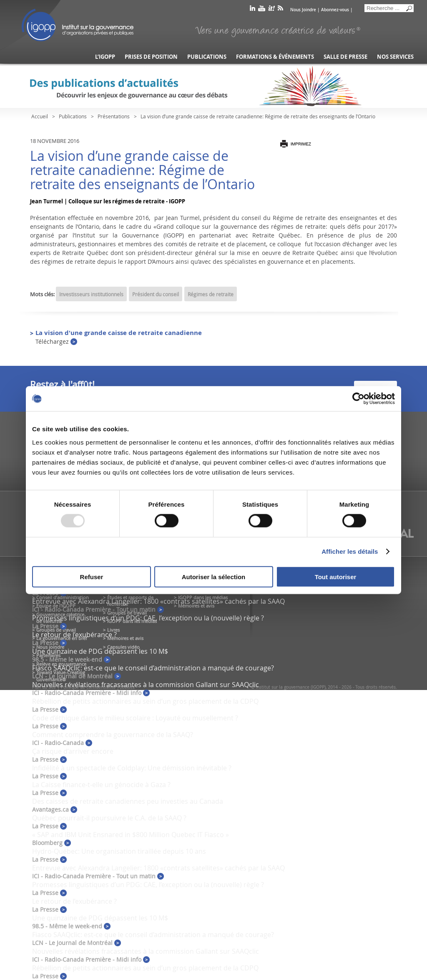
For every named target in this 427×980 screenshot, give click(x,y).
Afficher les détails (350, 551)
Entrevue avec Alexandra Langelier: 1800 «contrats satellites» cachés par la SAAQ (158, 601)
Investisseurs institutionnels (91, 294)
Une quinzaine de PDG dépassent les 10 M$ (100, 651)
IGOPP (78, 25)
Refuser (92, 576)
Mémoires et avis (125, 638)
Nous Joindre (303, 10)
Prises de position (151, 57)
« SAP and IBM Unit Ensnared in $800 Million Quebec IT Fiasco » (131, 835)
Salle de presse (345, 57)
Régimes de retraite (211, 294)
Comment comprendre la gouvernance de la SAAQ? (113, 735)
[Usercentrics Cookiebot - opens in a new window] (358, 399)
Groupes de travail (56, 630)
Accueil (40, 116)
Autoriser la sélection (214, 576)
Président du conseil (156, 294)
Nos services (395, 57)
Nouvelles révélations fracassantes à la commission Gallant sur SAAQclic (146, 685)
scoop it (271, 10)
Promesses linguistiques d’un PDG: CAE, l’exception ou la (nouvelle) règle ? (148, 618)
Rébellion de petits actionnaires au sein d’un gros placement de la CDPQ (145, 701)
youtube (262, 10)
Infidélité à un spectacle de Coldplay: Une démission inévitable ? (132, 768)
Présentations (114, 116)
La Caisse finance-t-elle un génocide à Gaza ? (101, 785)
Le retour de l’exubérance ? (74, 635)
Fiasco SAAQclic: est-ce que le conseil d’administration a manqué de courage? (153, 668)
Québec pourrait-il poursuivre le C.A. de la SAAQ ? (109, 818)
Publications (207, 57)
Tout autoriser (336, 576)
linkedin (252, 10)
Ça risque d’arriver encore (73, 751)
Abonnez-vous (335, 10)
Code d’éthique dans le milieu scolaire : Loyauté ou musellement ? (135, 718)
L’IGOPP (105, 57)
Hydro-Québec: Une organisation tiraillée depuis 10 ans (119, 851)
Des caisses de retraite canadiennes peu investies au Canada (128, 801)
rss (280, 10)
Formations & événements (275, 57)
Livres (113, 630)
